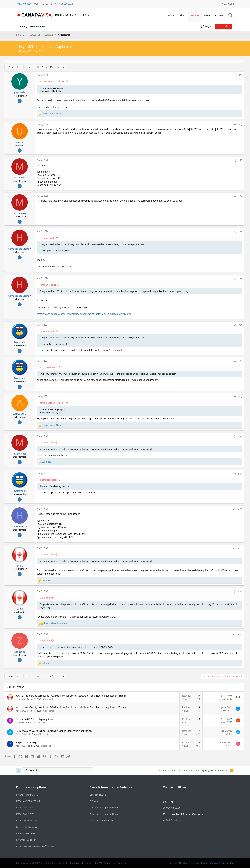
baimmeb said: (48, 442)
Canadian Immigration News (104, 814)
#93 (240, 160)
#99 (240, 397)
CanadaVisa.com (98, 795)
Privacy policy (202, 770)
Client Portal (228, 4)
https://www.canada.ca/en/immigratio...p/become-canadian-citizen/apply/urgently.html (85, 314)
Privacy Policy (200, 863)
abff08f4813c (225, 710)
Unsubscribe (185, 863)
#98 (240, 361)
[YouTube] (189, 795)
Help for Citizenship (27, 743)
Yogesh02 (21, 746)
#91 (240, 75)
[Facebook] (165, 795)
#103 (239, 548)
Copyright (215, 863)
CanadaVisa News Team (101, 820)
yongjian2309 (23, 699)
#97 (240, 325)
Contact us (165, 770)
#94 (240, 196)
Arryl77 (20, 734)
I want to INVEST (25, 814)
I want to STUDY (25, 808)
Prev (11, 67)
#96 (240, 279)
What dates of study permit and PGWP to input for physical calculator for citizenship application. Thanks (72, 707)
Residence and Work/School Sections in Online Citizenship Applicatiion (54, 731)
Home (221, 770)
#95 (240, 232)
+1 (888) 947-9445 (65, 4)
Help (213, 770)
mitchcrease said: (49, 367)
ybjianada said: (48, 238)
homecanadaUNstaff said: (53, 81)
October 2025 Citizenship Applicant (35, 719)
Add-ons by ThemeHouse (116, 863)
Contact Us (227, 863)
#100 (239, 436)
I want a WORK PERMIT (28, 801)
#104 (239, 591)
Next (61, 67)
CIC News (94, 801)
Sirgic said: (46, 598)
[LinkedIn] (177, 795)
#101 (240, 474)
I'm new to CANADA (27, 827)
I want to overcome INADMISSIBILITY (35, 846)
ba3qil (19, 722)
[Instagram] (171, 795)
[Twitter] (183, 795)
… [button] (22, 67)
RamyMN (227, 746)
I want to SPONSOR (27, 820)
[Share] (235, 75)
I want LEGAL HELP (26, 840)
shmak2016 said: (48, 285)
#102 (239, 509)
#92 (240, 125)
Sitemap (173, 863)
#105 (239, 634)
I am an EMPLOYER (26, 833)
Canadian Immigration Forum (104, 808)
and (56, 623)
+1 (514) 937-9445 (171, 808)
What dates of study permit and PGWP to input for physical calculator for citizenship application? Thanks (72, 696)
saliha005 (26, 51)
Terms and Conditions (183, 770)
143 (52, 67)
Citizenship (49, 699)
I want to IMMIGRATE (27, 795)
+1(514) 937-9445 (24, 4)
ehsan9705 (226, 722)
